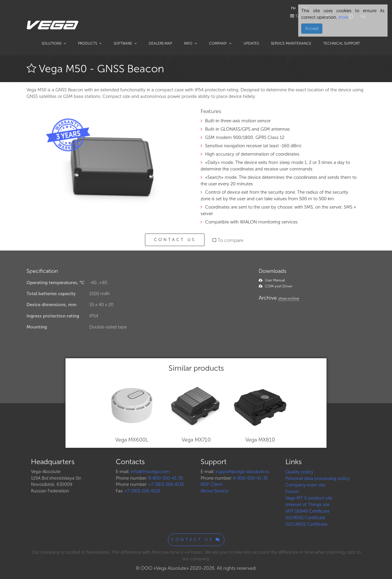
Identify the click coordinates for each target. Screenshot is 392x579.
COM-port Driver (275, 286)
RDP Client (211, 484)
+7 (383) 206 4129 (142, 491)
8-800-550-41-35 (166, 478)
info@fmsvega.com (150, 472)
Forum (292, 492)
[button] (182, 117)
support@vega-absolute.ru (242, 472)
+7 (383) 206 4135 (166, 484)
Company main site (305, 485)
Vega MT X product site (309, 498)
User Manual (272, 280)
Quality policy (299, 472)
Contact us (175, 240)
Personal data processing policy (318, 478)
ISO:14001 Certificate (306, 524)
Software (125, 43)
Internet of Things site (307, 505)
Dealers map (160, 43)
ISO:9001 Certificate (305, 518)
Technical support (342, 43)
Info (190, 43)
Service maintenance (291, 43)
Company (220, 43)
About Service (214, 491)
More (343, 17)
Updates (251, 43)
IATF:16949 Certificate (307, 511)
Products (90, 43)
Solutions (54, 43)
